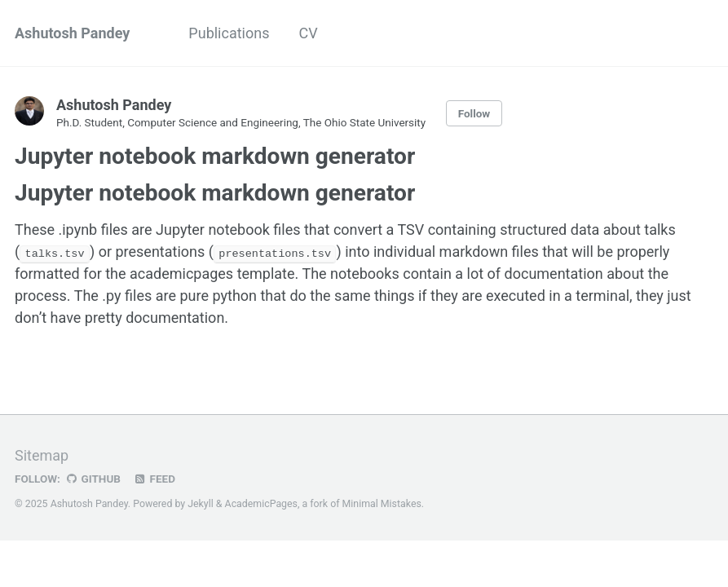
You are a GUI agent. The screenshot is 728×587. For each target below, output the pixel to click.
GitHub (93, 478)
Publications (229, 33)
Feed (154, 478)
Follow (474, 113)
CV (308, 33)
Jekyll (201, 503)
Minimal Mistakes (382, 503)
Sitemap (42, 455)
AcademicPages (261, 503)
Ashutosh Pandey (72, 33)
